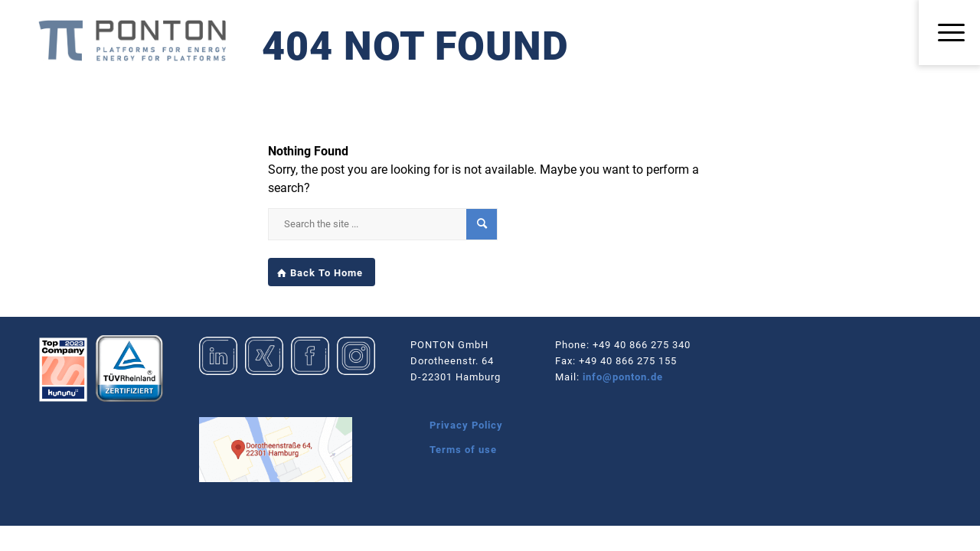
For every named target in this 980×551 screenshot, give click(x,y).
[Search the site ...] (383, 224)
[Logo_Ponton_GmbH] (132, 41)
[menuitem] (949, 33)
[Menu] (949, 33)
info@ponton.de (623, 377)
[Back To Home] (322, 272)
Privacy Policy (466, 425)
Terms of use (463, 450)
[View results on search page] (482, 224)
